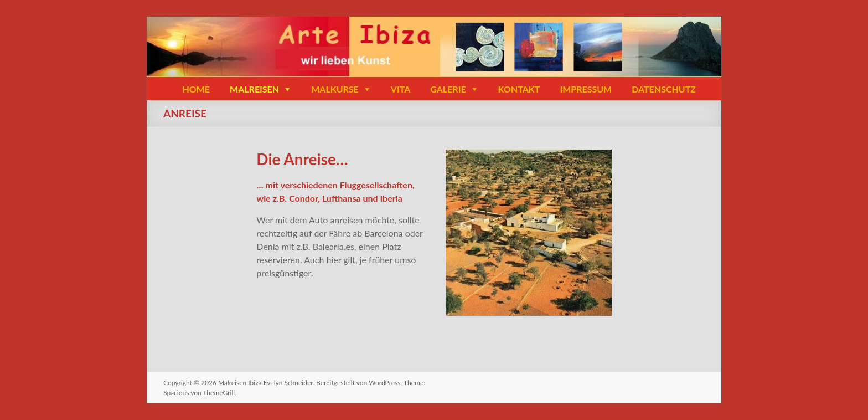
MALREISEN (254, 89)
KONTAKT (519, 89)
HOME (196, 89)
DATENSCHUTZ (664, 89)
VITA (401, 89)
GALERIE (448, 89)
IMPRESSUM (586, 89)
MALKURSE (335, 89)
